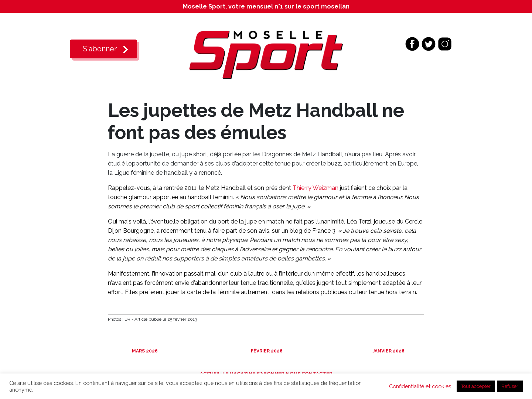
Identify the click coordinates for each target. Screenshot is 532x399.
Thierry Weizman (316, 188)
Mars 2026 (144, 351)
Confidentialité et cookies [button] (420, 386)
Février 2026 (266, 351)
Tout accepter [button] (476, 386)
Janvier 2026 (388, 351)
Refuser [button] (510, 386)
